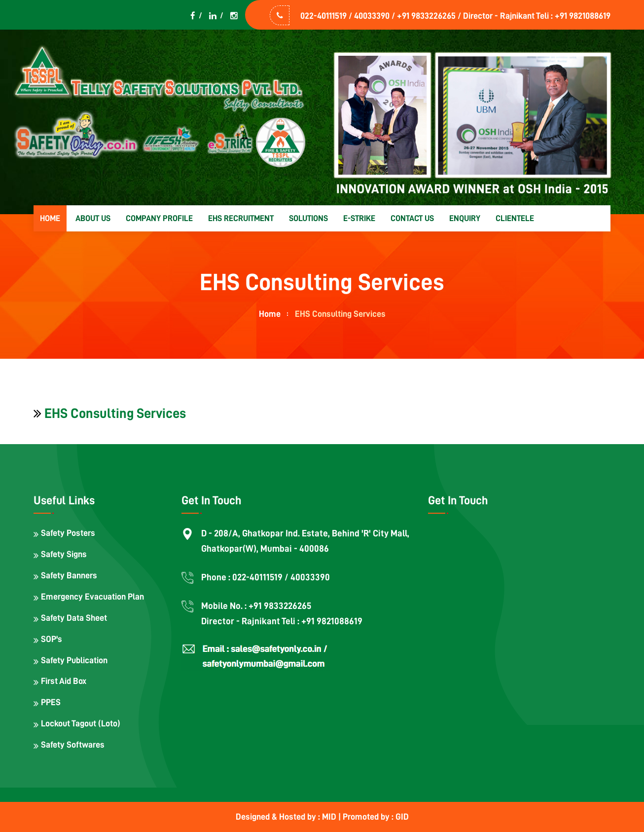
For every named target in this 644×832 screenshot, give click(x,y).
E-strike (359, 218)
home (270, 314)
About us (93, 218)
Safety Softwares (73, 745)
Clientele (515, 218)
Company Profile (159, 218)
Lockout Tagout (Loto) (81, 723)
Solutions (308, 218)
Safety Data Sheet (74, 618)
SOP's (52, 639)
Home (50, 218)
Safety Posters (68, 533)
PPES (51, 702)
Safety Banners (69, 575)
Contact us (412, 218)
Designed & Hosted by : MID (287, 817)
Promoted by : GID (376, 817)
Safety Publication (74, 660)
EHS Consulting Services (115, 414)
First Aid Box (64, 681)
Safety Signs (64, 554)
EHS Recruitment (241, 218)
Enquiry (465, 218)
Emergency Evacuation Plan (92, 597)
